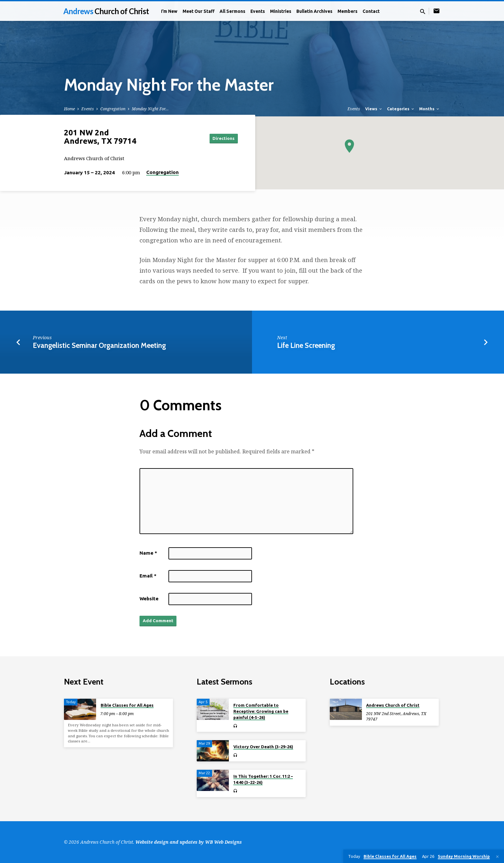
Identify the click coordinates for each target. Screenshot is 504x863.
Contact (371, 11)
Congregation (113, 109)
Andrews (106, 11)
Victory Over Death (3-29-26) (263, 747)
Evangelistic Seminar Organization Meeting (99, 345)
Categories (401, 109)
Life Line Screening (306, 345)
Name (148, 553)
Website (149, 599)
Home (69, 109)
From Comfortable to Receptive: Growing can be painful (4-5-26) (261, 711)
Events (258, 11)
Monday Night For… (150, 109)
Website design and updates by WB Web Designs (189, 842)
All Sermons (232, 11)
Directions (222, 138)
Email (148, 576)
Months (430, 109)
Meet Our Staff (198, 11)
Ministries (281, 11)
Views (374, 109)
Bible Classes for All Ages (127, 705)
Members (347, 11)
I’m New (169, 11)
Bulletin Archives (314, 11)
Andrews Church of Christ (393, 705)
